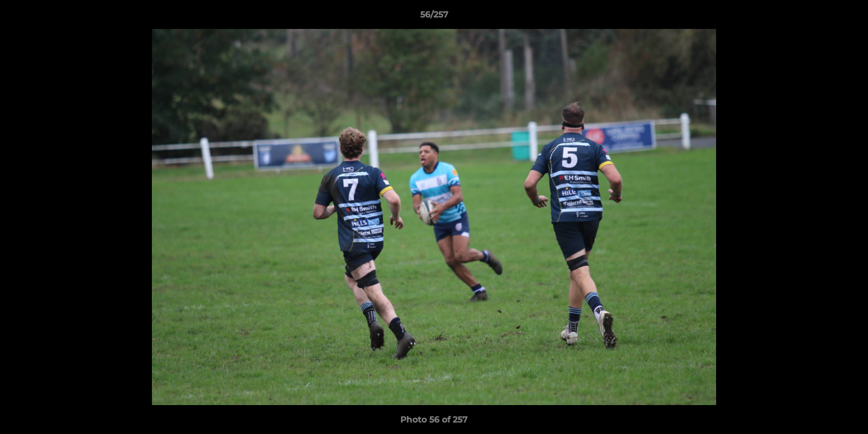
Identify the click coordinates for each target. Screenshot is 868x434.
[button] (846, 17)
